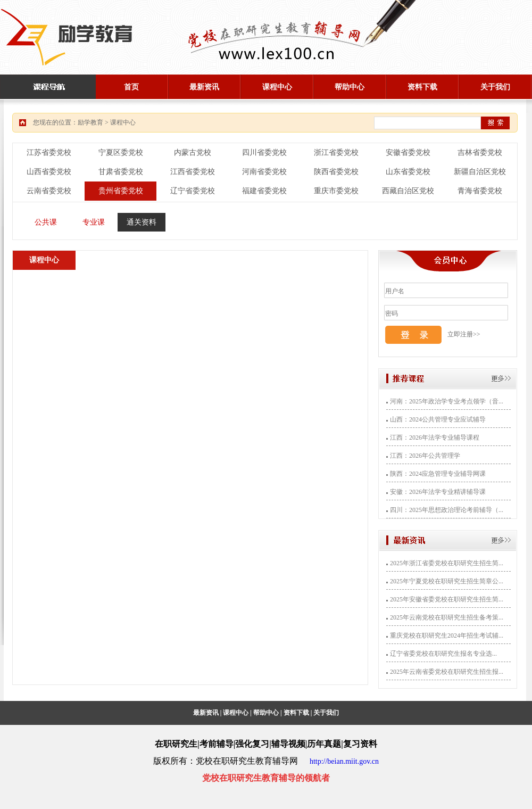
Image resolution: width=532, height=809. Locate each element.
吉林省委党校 (480, 152)
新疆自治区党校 (480, 172)
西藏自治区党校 (408, 191)
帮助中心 (350, 87)
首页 (131, 87)
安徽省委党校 (408, 152)
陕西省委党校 (336, 172)
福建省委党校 (264, 191)
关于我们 (495, 87)
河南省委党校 (264, 172)
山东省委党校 (408, 172)
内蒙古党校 (193, 152)
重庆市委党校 (336, 191)
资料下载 (422, 87)
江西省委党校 (193, 172)
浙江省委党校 (336, 152)
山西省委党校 (49, 172)
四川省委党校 (264, 152)
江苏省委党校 (49, 152)
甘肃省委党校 (121, 172)
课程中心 (277, 87)
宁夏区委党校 (121, 152)
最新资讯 (204, 87)
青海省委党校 (480, 191)
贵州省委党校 (121, 191)
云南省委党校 (49, 191)
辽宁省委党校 (193, 191)
